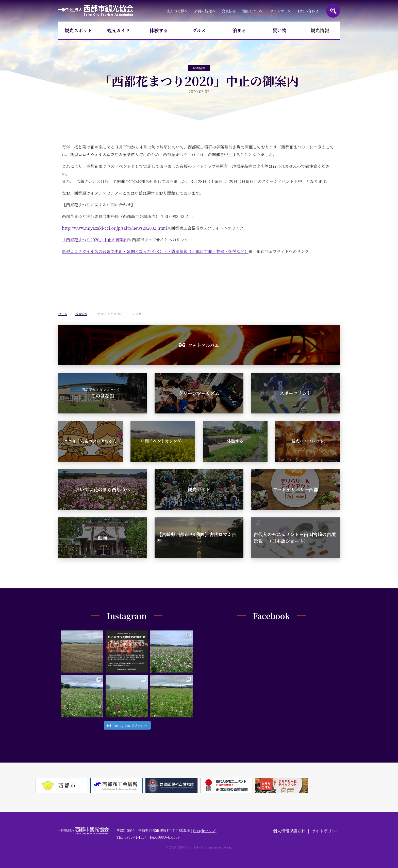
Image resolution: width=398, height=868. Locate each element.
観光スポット (78, 30)
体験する (159, 30)
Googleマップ (204, 830)
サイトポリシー (326, 831)
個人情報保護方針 (289, 831)
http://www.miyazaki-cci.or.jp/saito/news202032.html (114, 228)
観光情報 (320, 30)
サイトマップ (280, 11)
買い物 (279, 30)
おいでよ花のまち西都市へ (103, 489)
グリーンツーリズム (199, 393)
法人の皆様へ (177, 11)
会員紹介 (229, 11)
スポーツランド (295, 393)
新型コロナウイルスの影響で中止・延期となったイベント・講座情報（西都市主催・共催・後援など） (155, 251)
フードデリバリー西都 (296, 489)
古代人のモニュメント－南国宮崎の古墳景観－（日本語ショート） (295, 537)
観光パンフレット (308, 441)
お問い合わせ (308, 11)
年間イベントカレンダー (163, 441)
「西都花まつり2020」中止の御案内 (95, 240)
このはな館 (103, 393)
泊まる (239, 30)
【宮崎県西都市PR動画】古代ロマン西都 (197, 537)
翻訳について (253, 11)
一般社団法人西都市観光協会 (96, 11)
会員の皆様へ (205, 11)
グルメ (199, 30)
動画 (103, 537)
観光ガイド (118, 30)
